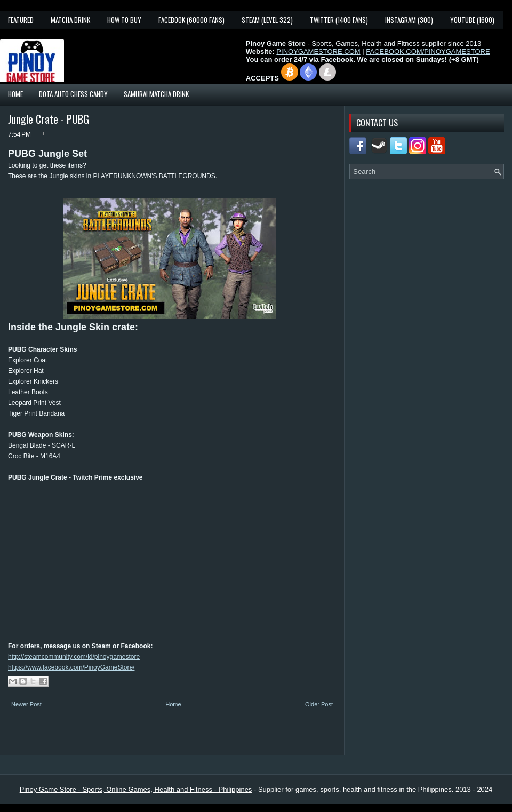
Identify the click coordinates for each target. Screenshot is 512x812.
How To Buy (124, 20)
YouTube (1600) (472, 20)
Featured (21, 20)
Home (15, 94)
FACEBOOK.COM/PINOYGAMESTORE (428, 51)
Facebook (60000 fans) (191, 20)
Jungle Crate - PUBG (49, 119)
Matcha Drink (70, 20)
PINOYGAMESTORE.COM (318, 51)
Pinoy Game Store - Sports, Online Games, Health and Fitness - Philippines (136, 789)
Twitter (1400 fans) (339, 20)
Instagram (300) (409, 20)
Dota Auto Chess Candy (73, 94)
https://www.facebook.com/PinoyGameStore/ (71, 667)
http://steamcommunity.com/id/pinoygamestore (74, 657)
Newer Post (26, 704)
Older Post (319, 704)
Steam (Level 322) (267, 20)
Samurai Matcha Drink (156, 94)
